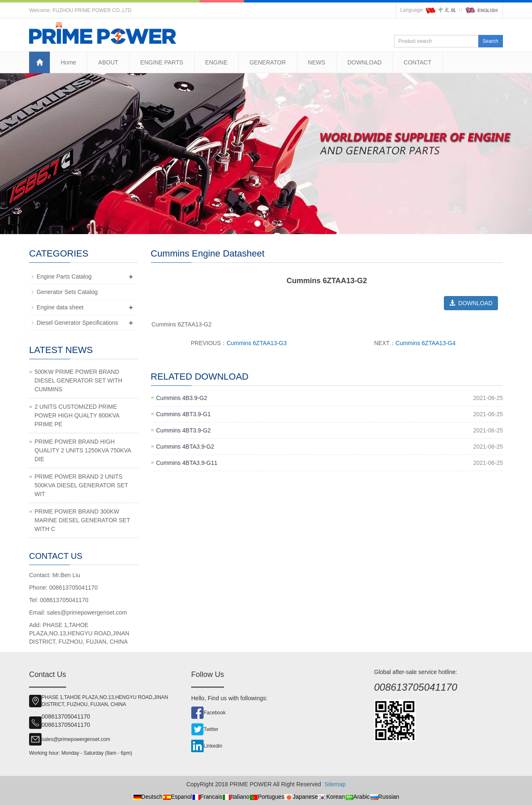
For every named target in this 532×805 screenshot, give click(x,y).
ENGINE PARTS (162, 62)
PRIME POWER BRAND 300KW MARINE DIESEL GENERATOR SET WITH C (82, 520)
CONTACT (417, 62)
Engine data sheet (60, 307)
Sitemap (335, 784)
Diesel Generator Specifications (77, 323)
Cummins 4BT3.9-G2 (183, 430)
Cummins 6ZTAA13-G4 (426, 343)
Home (68, 62)
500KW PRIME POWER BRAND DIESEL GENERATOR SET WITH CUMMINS (78, 380)
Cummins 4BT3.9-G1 (183, 414)
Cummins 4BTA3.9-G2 (185, 447)
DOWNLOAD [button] (471, 303)
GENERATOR (267, 62)
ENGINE (217, 62)
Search (490, 41)
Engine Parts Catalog (64, 277)
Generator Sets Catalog (67, 292)
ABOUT (108, 62)
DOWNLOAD (365, 62)
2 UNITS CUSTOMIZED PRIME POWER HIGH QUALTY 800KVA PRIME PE (77, 415)
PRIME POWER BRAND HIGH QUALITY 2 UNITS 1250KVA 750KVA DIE (83, 450)
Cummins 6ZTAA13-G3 (256, 343)
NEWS (317, 62)
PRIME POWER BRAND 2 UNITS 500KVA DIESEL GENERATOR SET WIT (81, 485)
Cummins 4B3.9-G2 (182, 398)
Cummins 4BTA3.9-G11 (187, 463)
